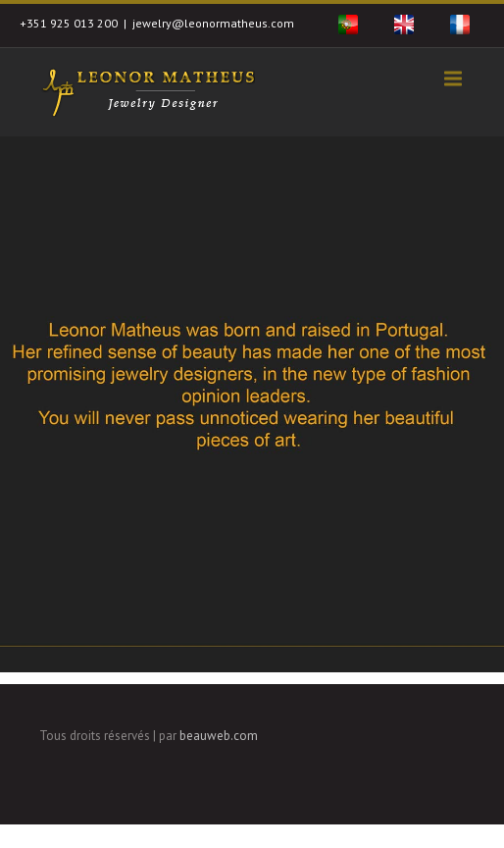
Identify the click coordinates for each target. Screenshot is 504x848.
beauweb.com (219, 736)
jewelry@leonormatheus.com (213, 23)
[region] (252, 404)
